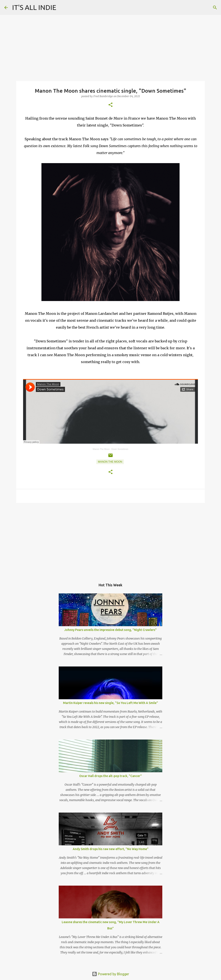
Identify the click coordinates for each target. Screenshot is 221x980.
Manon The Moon (101, 449)
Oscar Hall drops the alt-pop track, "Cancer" (110, 776)
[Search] (215, 8)
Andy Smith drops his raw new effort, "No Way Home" (111, 849)
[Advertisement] (110, 540)
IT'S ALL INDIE (34, 7)
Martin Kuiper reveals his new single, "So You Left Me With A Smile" (110, 703)
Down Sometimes (120, 449)
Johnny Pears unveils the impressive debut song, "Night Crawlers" (110, 630)
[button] (110, 105)
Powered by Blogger (110, 974)
